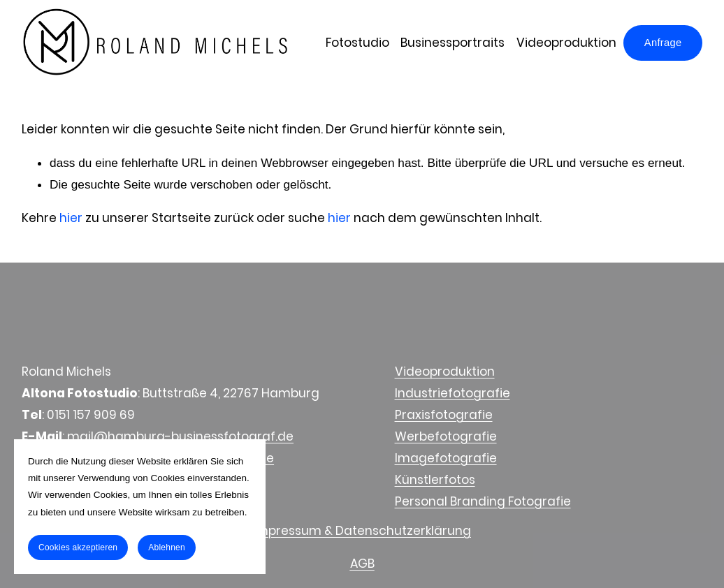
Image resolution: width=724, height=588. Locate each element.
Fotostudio (357, 43)
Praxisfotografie (444, 415)
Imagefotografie (446, 458)
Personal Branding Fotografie (483, 501)
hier (71, 218)
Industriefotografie (453, 393)
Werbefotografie (446, 436)
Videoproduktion (566, 43)
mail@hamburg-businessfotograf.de (180, 436)
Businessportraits (453, 43)
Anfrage (663, 43)
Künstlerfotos (435, 480)
